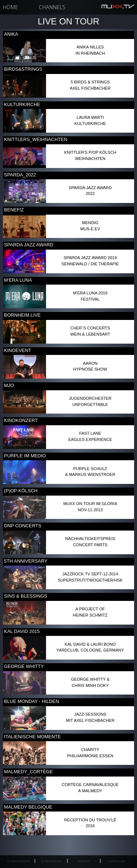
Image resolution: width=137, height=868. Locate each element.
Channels (52, 7)
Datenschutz (51, 861)
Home (11, 7)
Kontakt (84, 861)
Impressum (117, 861)
